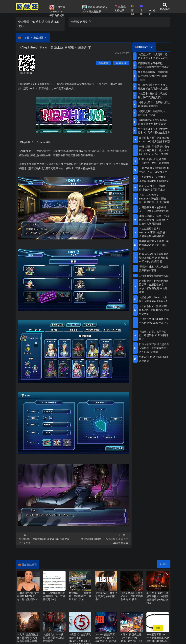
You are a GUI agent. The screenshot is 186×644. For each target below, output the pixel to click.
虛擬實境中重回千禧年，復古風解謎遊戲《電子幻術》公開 (154, 245)
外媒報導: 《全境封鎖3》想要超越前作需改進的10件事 (45, 539)
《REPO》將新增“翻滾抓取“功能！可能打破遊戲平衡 (154, 170)
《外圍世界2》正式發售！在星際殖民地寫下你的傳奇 (154, 179)
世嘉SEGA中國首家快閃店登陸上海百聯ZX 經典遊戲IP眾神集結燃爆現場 (154, 258)
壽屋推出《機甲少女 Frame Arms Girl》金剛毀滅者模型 (154, 139)
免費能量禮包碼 (120, 8)
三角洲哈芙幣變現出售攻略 (154, 276)
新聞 (133, 9)
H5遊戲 (152, 9)
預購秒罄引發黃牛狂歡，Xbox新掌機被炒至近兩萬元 (153, 65)
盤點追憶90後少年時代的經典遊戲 (153, 359)
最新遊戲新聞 (29, 565)
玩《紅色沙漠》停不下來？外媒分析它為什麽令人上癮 (153, 87)
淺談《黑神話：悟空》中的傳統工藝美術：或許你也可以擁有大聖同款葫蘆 (154, 220)
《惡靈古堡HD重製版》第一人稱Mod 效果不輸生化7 (154, 323)
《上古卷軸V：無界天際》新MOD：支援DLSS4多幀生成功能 (154, 310)
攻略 (142, 9)
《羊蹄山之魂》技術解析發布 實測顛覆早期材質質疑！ (153, 122)
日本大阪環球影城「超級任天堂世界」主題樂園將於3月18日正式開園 (154, 348)
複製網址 (103, 63)
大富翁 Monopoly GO (95, 9)
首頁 (27, 38)
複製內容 (121, 63)
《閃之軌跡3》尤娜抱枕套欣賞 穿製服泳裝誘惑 (154, 104)
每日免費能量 (57, 15)
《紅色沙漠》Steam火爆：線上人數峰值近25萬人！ (154, 299)
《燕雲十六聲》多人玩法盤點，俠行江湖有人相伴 (153, 95)
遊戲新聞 (38, 38)
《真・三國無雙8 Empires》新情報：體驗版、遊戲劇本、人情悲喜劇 (154, 198)
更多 (164, 564)
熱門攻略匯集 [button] (81, 22)
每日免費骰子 (94, 11)
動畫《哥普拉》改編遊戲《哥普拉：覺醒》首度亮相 (154, 161)
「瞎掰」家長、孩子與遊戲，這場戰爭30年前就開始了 (153, 335)
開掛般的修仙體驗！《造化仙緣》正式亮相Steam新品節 (102, 539)
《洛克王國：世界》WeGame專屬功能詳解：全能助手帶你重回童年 (153, 232)
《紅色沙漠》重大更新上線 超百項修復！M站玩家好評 (153, 56)
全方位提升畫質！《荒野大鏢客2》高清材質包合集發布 (154, 131)
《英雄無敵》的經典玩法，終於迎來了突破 (153, 113)
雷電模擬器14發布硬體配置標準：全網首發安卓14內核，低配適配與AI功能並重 (153, 286)
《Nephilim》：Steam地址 (35, 142)
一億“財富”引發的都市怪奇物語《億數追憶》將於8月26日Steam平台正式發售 (154, 150)
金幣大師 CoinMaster (57, 9)
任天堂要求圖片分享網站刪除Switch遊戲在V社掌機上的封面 (154, 76)
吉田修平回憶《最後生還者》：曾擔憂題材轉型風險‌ (154, 209)
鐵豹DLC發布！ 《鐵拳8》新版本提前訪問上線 (152, 188)
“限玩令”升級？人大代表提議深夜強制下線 (154, 268)
